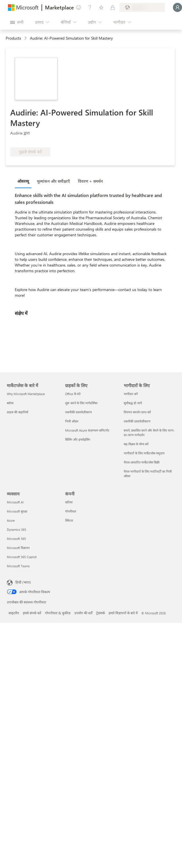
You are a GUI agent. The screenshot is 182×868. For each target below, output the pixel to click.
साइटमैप (14, 613)
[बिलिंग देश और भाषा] (142, 7)
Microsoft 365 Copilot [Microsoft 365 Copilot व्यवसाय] (22, 557)
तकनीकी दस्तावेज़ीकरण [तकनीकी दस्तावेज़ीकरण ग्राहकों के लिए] (78, 412)
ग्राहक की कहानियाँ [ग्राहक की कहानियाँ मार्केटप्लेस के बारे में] (17, 412)
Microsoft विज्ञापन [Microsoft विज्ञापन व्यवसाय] (18, 548)
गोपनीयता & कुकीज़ (58, 613)
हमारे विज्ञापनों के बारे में (123, 613)
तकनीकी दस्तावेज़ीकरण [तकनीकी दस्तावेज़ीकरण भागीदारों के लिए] (137, 421)
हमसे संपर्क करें (32, 613)
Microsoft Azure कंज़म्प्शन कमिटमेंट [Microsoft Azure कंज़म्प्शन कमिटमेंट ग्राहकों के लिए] (87, 430)
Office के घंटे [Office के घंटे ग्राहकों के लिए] (73, 394)
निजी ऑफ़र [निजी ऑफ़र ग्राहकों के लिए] (72, 421)
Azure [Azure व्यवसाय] (11, 520)
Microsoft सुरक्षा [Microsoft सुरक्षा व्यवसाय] (17, 511)
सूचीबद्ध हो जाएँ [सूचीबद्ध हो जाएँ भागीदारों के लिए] (133, 403)
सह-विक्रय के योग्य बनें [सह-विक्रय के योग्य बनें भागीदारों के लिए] (136, 444)
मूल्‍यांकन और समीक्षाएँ (53, 181)
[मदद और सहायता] (90, 7)
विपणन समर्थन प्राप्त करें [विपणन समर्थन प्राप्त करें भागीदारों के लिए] (137, 412)
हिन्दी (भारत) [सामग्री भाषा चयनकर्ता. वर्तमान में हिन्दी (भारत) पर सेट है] (23, 582)
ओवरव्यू (23, 181)
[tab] (25, 181)
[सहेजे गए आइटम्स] (101, 7)
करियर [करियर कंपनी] (69, 502)
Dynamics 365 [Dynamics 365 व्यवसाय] (16, 529)
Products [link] (13, 38)
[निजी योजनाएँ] (113, 7)
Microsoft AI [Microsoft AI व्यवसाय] (15, 502)
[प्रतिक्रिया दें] (78, 7)
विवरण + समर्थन (90, 181)
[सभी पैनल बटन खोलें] (17, 22)
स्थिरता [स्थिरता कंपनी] (69, 520)
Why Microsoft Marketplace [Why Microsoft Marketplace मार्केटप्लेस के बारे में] (26, 394)
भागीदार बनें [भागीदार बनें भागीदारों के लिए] (131, 394)
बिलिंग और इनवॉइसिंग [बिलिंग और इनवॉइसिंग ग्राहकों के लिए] (78, 439)
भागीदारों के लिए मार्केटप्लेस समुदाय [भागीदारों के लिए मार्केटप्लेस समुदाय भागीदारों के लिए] (144, 453)
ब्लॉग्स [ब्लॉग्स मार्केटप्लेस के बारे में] (10, 403)
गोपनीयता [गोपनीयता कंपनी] (71, 511)
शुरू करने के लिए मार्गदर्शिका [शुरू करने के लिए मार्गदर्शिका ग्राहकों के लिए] (81, 403)
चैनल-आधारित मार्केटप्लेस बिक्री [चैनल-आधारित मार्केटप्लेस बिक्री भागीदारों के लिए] (142, 462)
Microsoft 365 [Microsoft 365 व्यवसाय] (16, 539)
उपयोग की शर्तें (83, 613)
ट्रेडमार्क (101, 613)
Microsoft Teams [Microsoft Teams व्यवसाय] (18, 566)
